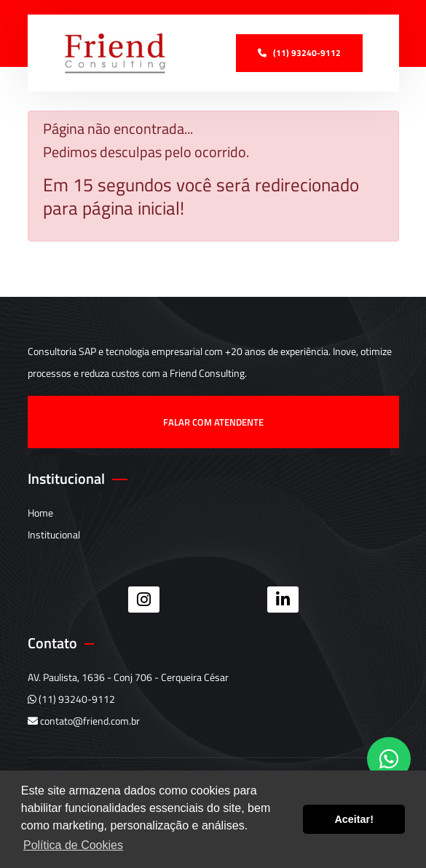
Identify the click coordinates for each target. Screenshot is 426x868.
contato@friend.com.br (84, 721)
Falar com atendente (213, 422)
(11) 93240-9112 (71, 699)
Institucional (54, 534)
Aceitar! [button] (354, 819)
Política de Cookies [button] (73, 845)
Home (40, 513)
